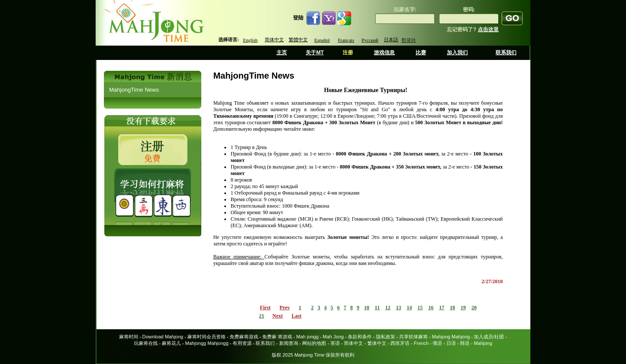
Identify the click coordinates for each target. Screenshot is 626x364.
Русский (370, 40)
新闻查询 (289, 343)
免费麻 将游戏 (277, 337)
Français (346, 40)
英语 (335, 343)
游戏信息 (384, 53)
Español (322, 40)
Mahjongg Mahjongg (207, 343)
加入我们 (457, 53)
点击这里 (488, 30)
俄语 (437, 343)
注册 (348, 53)
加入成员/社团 (489, 337)
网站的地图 (314, 343)
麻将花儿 (171, 343)
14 (410, 308)
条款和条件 (360, 337)
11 (377, 308)
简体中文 (274, 40)
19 (463, 308)
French (421, 343)
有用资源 (242, 343)
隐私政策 (386, 337)
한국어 (408, 40)
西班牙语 (400, 343)
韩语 (465, 343)
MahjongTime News (134, 90)
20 (474, 308)
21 (262, 316)
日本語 (391, 40)
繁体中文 (377, 343)
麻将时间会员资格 (206, 337)
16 (431, 308)
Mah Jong (333, 337)
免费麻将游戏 (244, 337)
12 (388, 308)
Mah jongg (307, 337)
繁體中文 (298, 40)
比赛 (421, 53)
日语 (451, 343)
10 (367, 308)
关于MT (315, 53)
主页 (282, 53)
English (250, 40)
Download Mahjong (163, 337)
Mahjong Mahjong (451, 337)
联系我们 (506, 53)
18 (453, 308)
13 (399, 308)
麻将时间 (129, 337)
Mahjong (483, 343)
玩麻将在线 (146, 343)
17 (442, 308)
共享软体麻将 (413, 337)
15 (420, 308)
